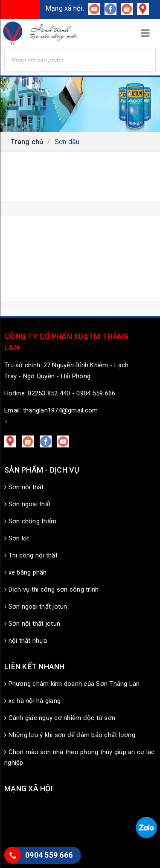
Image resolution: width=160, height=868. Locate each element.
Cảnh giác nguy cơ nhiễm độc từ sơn (60, 718)
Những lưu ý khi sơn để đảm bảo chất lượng (70, 735)
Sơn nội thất (24, 487)
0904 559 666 (49, 855)
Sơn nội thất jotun (32, 624)
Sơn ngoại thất (28, 504)
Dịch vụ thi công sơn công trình (51, 589)
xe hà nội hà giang (32, 701)
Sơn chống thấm (30, 521)
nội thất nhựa (26, 641)
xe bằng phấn (26, 572)
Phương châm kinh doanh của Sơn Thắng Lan (72, 684)
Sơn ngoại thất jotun (36, 607)
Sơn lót (17, 538)
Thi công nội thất (31, 555)
